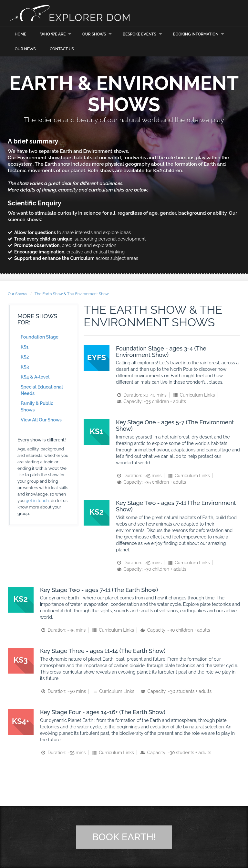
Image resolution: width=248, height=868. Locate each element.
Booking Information (196, 34)
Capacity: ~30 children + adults (151, 569)
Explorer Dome (72, 13)
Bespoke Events (139, 34)
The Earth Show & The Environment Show (72, 293)
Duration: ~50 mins (63, 691)
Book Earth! (124, 837)
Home (21, 34)
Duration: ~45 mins (139, 476)
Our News (25, 49)
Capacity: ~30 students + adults (176, 691)
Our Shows (94, 34)
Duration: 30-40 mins (141, 395)
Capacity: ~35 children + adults (151, 401)
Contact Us (62, 49)
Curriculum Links (193, 395)
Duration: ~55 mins (63, 753)
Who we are (53, 34)
